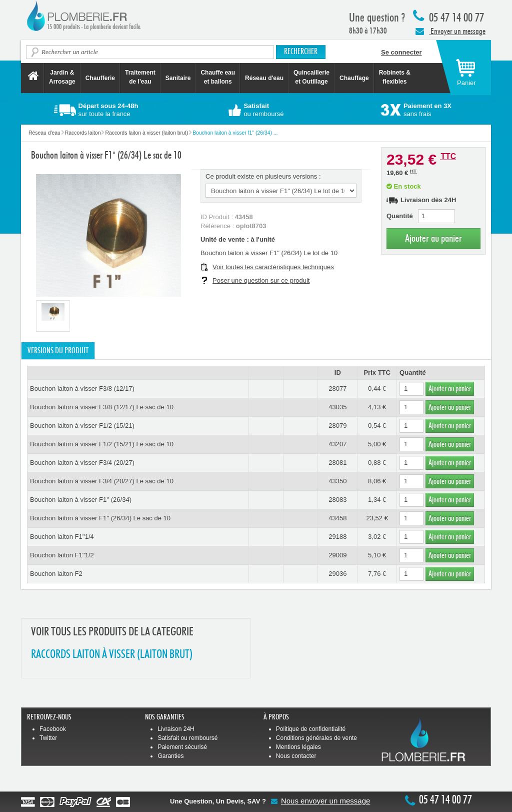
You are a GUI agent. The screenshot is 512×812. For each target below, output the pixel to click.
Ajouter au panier (433, 238)
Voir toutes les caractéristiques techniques (273, 267)
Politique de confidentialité (311, 729)
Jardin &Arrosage (62, 77)
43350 (337, 481)
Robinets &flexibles (395, 77)
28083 (337, 500)
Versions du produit (58, 351)
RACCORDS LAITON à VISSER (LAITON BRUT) (112, 655)
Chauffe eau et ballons (218, 77)
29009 (337, 555)
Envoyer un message (450, 31)
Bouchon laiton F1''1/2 (62, 555)
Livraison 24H (176, 729)
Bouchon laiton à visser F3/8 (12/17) (82, 388)
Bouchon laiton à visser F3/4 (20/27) (82, 463)
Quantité (400, 216)
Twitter (48, 738)
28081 (337, 463)
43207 (337, 444)
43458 (337, 518)
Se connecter (401, 52)
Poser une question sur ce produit (261, 280)
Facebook (53, 729)
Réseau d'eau (264, 78)
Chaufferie (100, 78)
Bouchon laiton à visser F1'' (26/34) (81, 500)
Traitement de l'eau (140, 77)
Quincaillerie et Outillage (311, 77)
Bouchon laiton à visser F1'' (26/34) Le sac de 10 (100, 518)
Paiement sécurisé (182, 747)
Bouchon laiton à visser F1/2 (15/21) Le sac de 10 (102, 444)
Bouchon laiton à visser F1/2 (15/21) (82, 426)
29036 (337, 574)
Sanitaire (178, 78)
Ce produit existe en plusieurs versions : (263, 176)
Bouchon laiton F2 (56, 574)
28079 (337, 426)
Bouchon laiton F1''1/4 (62, 537)
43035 (337, 407)
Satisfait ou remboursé (187, 738)
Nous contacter (296, 756)
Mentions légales (298, 747)
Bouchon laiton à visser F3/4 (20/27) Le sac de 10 (102, 481)
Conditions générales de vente (316, 738)
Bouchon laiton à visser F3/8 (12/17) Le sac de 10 (102, 407)
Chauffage (354, 78)
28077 (337, 388)
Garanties (170, 756)
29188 (337, 537)
